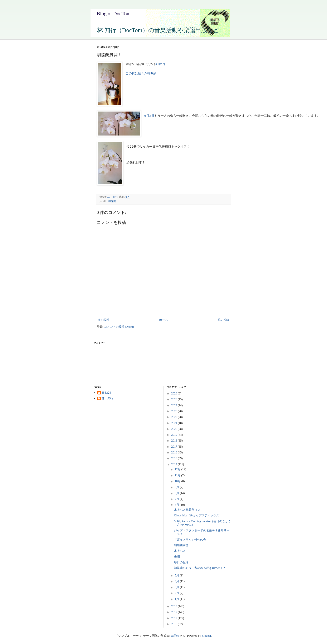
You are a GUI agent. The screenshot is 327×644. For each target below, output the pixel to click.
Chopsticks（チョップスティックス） (198, 515)
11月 (178, 475)
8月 (177, 493)
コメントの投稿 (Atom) (119, 327)
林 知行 (107, 398)
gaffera (175, 636)
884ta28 (106, 393)
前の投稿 (223, 320)
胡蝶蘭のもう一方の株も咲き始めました (200, 568)
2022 (175, 417)
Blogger (206, 636)
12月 (178, 469)
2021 (175, 423)
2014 (175, 464)
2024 (175, 405)
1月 (177, 599)
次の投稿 (104, 320)
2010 (175, 624)
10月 (178, 481)
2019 (175, 435)
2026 (175, 394)
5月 (177, 576)
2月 (177, 593)
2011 (174, 618)
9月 (177, 487)
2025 (175, 399)
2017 (175, 447)
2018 (175, 441)
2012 (175, 612)
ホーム (163, 320)
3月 (177, 587)
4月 (177, 581)
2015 (175, 458)
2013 (175, 606)
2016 (175, 453)
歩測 (177, 557)
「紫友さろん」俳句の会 (190, 540)
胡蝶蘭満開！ (183, 545)
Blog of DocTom (114, 14)
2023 (175, 411)
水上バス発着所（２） (189, 510)
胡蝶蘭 (112, 201)
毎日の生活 (181, 562)
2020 (175, 429)
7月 (177, 499)
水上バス (180, 551)
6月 (177, 505)
